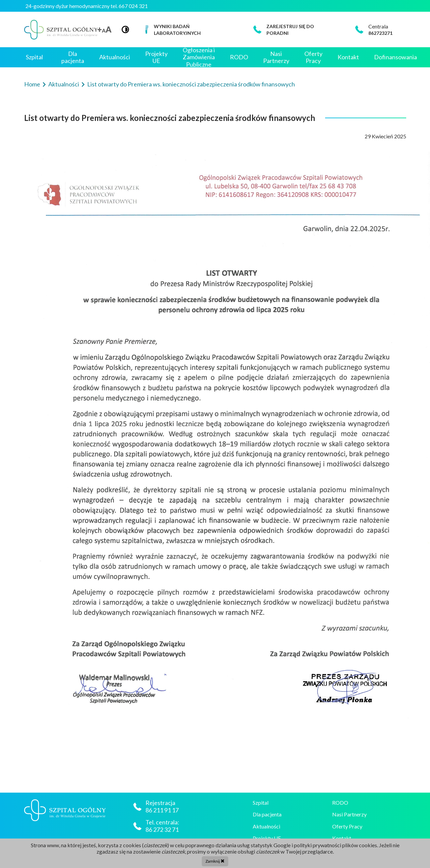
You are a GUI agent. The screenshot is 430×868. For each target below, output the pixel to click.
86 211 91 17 (163, 810)
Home (33, 84)
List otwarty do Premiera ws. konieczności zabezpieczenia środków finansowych (191, 84)
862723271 (380, 33)
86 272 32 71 (162, 830)
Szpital (34, 57)
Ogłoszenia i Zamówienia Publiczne (199, 57)
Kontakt (348, 57)
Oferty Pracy (313, 57)
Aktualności (115, 57)
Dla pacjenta (73, 57)
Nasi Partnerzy (276, 57)
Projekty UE (156, 57)
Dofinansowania (395, 57)
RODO (239, 57)
